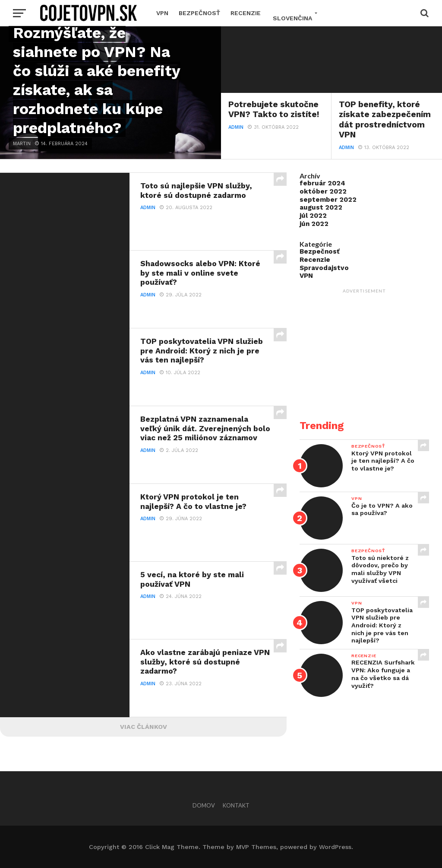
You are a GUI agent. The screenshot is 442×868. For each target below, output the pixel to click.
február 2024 (322, 183)
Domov (204, 805)
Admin (236, 127)
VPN (162, 13)
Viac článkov (144, 727)
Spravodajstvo (324, 268)
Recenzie (246, 13)
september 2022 (328, 200)
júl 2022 (313, 216)
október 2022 (323, 191)
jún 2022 (314, 224)
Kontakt (236, 805)
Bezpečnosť (199, 13)
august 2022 (321, 207)
